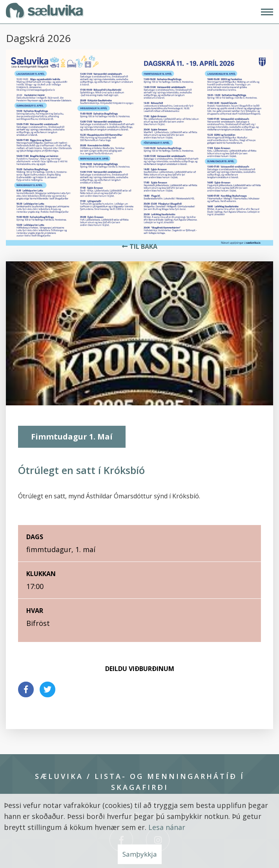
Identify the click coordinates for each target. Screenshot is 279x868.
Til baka (143, 246)
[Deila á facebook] (26, 689)
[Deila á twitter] (47, 689)
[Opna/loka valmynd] (267, 12)
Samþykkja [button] (140, 854)
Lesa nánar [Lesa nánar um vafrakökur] (167, 827)
